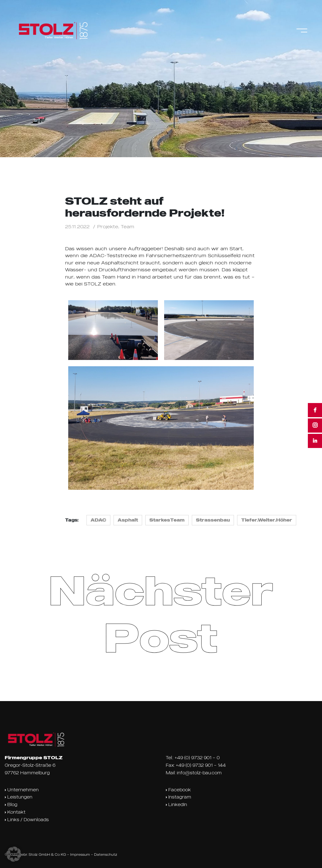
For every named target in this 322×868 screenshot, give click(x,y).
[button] (14, 854)
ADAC (98, 520)
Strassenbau (213, 520)
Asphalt (128, 520)
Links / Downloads (27, 820)
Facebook (178, 790)
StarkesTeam (167, 520)
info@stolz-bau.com (199, 773)
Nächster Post (161, 613)
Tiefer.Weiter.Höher (267, 520)
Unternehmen (22, 790)
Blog (11, 804)
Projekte (108, 227)
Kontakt (15, 812)
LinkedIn (176, 804)
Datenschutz (106, 854)
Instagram (178, 797)
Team (128, 227)
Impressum (80, 854)
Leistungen (19, 797)
